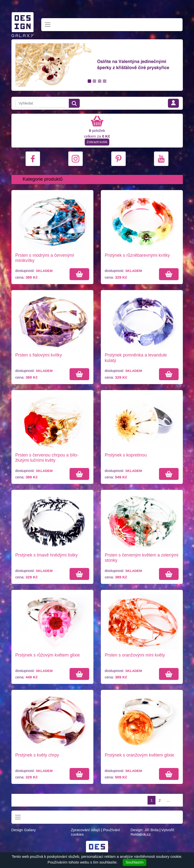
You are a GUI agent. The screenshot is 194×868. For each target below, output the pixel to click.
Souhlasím (135, 862)
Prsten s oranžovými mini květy (135, 655)
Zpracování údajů (85, 830)
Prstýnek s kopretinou (126, 455)
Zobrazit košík (97, 142)
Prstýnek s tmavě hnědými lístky (47, 555)
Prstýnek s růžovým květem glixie (48, 655)
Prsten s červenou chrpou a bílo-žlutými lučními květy (47, 458)
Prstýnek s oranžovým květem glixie (140, 755)
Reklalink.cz (140, 834)
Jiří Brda (151, 830)
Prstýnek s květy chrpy (37, 755)
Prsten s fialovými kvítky (39, 355)
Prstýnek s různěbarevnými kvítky (137, 255)
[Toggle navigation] (48, 25)
